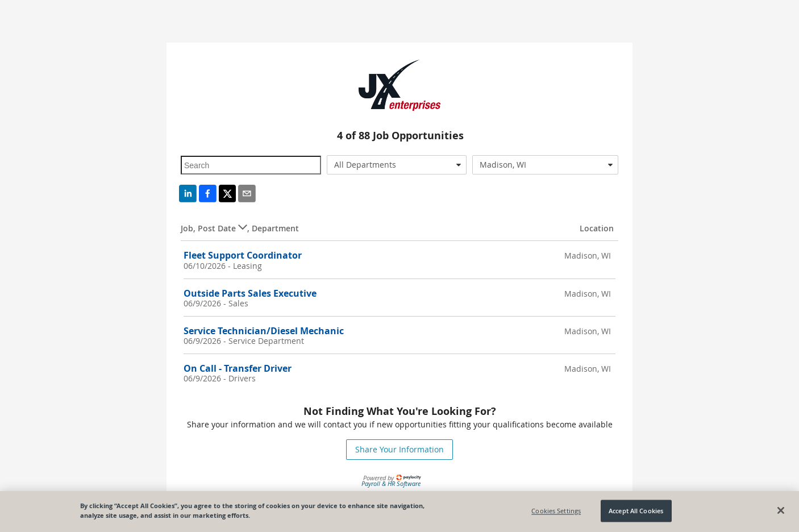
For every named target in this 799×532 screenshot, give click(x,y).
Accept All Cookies (636, 511)
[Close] (781, 510)
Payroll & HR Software (391, 483)
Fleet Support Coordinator (243, 255)
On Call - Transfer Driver (238, 368)
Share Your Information (399, 449)
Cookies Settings (556, 511)
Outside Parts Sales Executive (250, 293)
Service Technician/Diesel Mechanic (264, 331)
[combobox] (397, 165)
